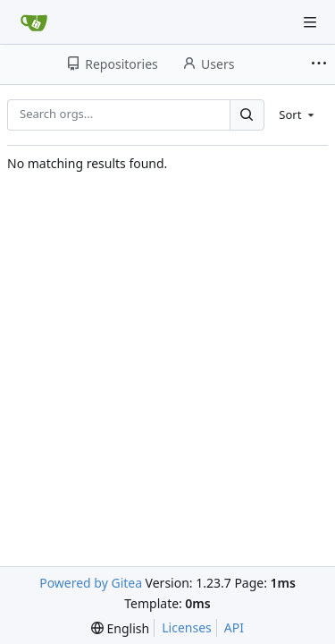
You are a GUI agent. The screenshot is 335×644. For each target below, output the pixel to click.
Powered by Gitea (91, 583)
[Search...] (247, 115)
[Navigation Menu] (310, 22)
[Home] (34, 22)
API (234, 627)
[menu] (298, 114)
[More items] (321, 64)
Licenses (187, 627)
